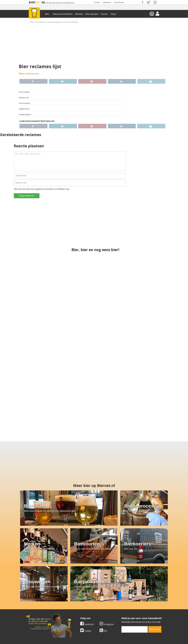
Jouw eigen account (126, 612)
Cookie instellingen (35, 614)
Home (32, 22)
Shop (113, 14)
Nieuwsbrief (123, 614)
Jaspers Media (107, 639)
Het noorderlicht (72, 22)
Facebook (87, 578)
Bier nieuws (77, 609)
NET (38, 2)
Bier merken (77, 603)
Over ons (30, 603)
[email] (135, 583)
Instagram (107, 578)
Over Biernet (119, 2)
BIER (32, 2)
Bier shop (76, 612)
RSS (103, 585)
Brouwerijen (92, 14)
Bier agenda (77, 614)
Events (104, 14)
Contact (97, 2)
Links (119, 609)
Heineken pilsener (55, 22)
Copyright (122, 606)
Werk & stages (33, 609)
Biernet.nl (79, 639)
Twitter (86, 585)
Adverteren (107, 2)
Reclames (41, 22)
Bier (47, 14)
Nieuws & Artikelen (63, 14)
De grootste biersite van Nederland (60, 3)
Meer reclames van (29, 74)
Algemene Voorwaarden (129, 603)
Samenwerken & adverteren (39, 612)
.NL (43, 2)
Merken (79, 14)
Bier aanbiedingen (80, 606)
